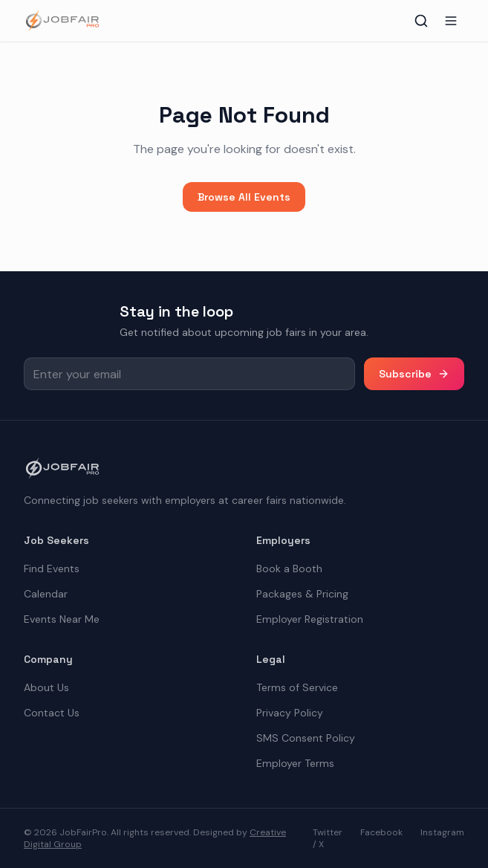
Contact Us (52, 713)
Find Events (52, 569)
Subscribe (414, 374)
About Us (46, 687)
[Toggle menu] (451, 21)
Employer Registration (310, 619)
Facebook (381, 832)
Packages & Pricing (302, 594)
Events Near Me (62, 619)
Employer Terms (295, 763)
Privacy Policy (290, 713)
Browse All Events (244, 197)
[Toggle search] (421, 21)
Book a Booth (289, 569)
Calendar (46, 594)
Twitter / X (328, 838)
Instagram (442, 832)
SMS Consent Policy (306, 738)
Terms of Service (297, 687)
